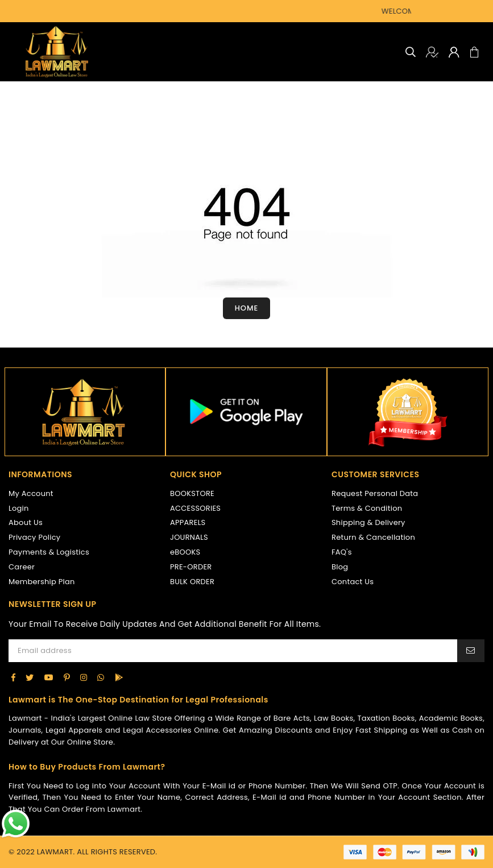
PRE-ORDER (191, 567)
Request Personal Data (375, 493)
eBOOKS (185, 552)
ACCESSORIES (195, 508)
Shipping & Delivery (368, 522)
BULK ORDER (192, 582)
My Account (31, 493)
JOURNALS (189, 537)
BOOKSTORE (192, 493)
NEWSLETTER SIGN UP (52, 604)
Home (247, 308)
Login (19, 508)
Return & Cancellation (373, 537)
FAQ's (342, 552)
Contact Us (353, 582)
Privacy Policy (34, 537)
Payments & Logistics (49, 552)
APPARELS (188, 522)
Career (22, 567)
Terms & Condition (367, 508)
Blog (340, 567)
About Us (26, 522)
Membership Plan (42, 582)
